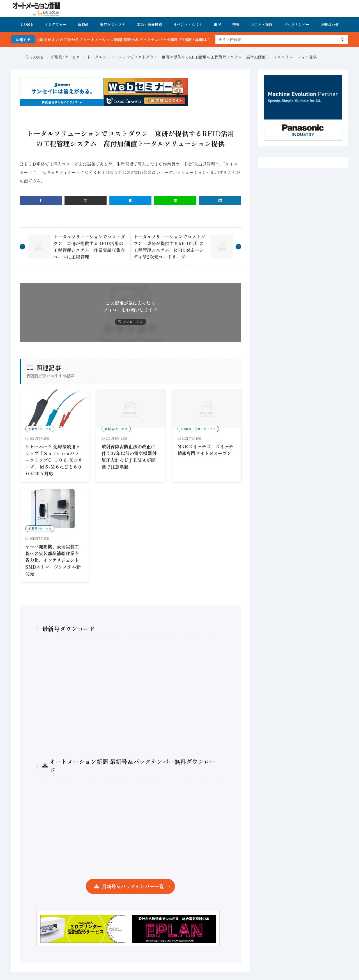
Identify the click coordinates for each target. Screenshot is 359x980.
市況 (217, 24)
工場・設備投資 (149, 24)
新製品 (83, 24)
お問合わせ (330, 24)
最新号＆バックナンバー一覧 (133, 886)
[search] (343, 40)
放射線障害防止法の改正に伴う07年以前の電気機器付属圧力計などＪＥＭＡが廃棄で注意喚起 (129, 457)
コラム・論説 (262, 24)
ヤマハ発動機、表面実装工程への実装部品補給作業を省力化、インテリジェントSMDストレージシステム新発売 (53, 560)
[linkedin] (220, 201)
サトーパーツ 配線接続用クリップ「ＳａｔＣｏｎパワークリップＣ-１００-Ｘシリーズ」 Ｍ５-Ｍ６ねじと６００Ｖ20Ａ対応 (54, 460)
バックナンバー (297, 24)
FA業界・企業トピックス (198, 429)
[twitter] (86, 201)
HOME (27, 24)
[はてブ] (130, 201)
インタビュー (56, 24)
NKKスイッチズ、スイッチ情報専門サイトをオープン (205, 450)
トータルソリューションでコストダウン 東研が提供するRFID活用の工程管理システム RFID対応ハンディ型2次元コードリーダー (169, 247)
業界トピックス (113, 24)
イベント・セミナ (188, 24)
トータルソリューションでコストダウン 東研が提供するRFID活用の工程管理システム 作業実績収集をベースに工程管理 (89, 247)
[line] (175, 201)
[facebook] (41, 201)
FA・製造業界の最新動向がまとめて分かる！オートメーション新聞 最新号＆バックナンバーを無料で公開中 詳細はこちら (120, 40)
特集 (236, 24)
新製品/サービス (65, 57)
